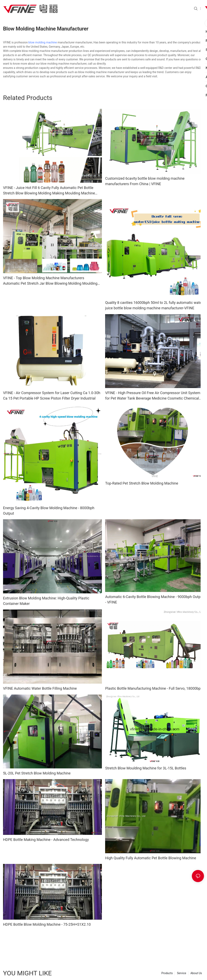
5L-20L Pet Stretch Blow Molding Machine (37, 775)
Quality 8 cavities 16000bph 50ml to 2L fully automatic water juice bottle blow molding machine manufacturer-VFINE (154, 305)
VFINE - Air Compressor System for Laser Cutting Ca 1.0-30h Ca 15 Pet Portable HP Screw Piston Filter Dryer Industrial (52, 396)
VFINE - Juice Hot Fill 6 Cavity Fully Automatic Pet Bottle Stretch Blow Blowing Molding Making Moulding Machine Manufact (49, 191)
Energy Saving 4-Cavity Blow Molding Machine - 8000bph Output (49, 511)
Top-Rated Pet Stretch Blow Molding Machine (142, 483)
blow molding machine (43, 42)
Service (182, 975)
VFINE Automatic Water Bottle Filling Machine (40, 688)
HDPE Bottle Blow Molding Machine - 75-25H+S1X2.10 (47, 926)
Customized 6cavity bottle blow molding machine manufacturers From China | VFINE (145, 181)
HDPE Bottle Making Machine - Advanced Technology (46, 841)
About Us (196, 975)
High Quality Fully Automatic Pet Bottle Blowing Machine (151, 860)
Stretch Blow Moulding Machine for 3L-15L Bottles (146, 768)
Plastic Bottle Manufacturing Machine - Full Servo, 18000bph (154, 688)
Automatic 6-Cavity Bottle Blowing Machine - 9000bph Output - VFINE (154, 599)
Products (167, 975)
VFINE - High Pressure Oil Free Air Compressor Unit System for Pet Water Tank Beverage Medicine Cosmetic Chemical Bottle (153, 396)
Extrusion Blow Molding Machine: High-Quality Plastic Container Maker (46, 601)
